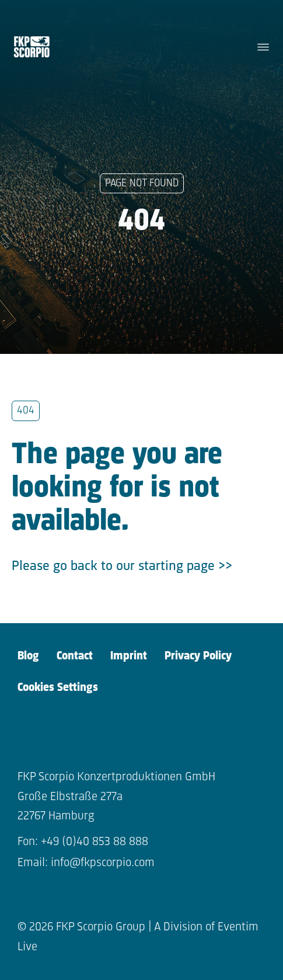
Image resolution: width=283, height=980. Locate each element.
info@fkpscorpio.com (103, 863)
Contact (75, 656)
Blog (28, 656)
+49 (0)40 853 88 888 (95, 842)
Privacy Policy (198, 656)
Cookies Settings (58, 688)
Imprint (129, 656)
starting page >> (185, 567)
